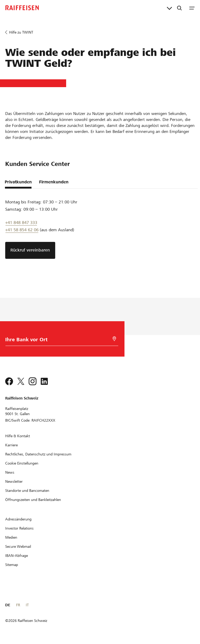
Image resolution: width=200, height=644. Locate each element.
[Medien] (11, 537)
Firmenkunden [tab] (54, 182)
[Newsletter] (14, 481)
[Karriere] (11, 445)
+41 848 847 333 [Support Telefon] (21, 223)
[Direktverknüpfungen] (169, 8)
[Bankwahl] (61, 341)
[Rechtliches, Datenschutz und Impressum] (38, 454)
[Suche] (179, 8)
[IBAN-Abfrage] (17, 556)
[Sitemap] (12, 565)
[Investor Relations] (19, 528)
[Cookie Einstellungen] (22, 463)
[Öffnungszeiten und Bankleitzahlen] (33, 500)
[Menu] (192, 8)
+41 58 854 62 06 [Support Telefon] (22, 230)
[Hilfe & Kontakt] (18, 436)
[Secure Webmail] (18, 546)
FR (18, 605)
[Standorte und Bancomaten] (27, 491)
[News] (10, 472)
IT (27, 605)
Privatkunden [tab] (18, 182)
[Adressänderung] (18, 519)
